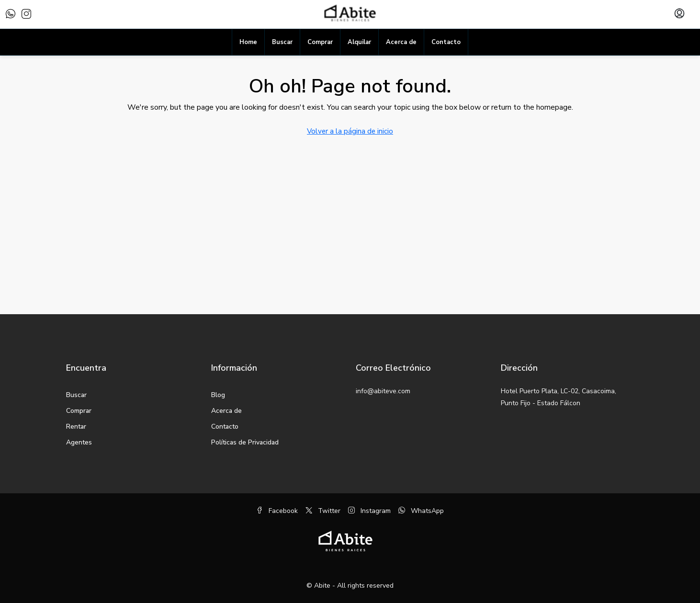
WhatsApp (421, 511)
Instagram (369, 511)
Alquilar (359, 42)
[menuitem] (679, 14)
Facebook (277, 511)
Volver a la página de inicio (350, 131)
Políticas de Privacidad (245, 442)
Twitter (323, 511)
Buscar (282, 42)
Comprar (320, 42)
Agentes (79, 442)
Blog (218, 395)
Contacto (446, 42)
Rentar (76, 427)
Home (248, 42)
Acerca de (401, 42)
